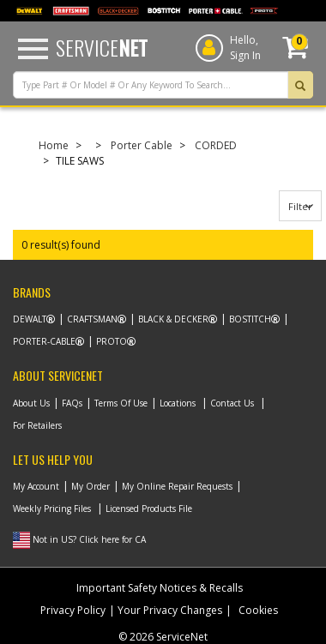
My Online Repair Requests (177, 486)
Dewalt (30, 319)
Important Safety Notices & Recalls (160, 588)
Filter (300, 206)
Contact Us (232, 403)
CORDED (216, 145)
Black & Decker (173, 319)
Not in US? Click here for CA (89, 539)
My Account (36, 486)
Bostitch (250, 319)
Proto (112, 341)
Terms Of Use (121, 403)
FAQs (72, 403)
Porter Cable (142, 145)
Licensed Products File (149, 509)
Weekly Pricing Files (52, 509)
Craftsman (92, 319)
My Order (91, 486)
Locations (178, 403)
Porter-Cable (44, 341)
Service (102, 47)
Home (54, 145)
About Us (31, 403)
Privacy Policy (73, 610)
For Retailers (37, 425)
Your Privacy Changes (170, 610)
